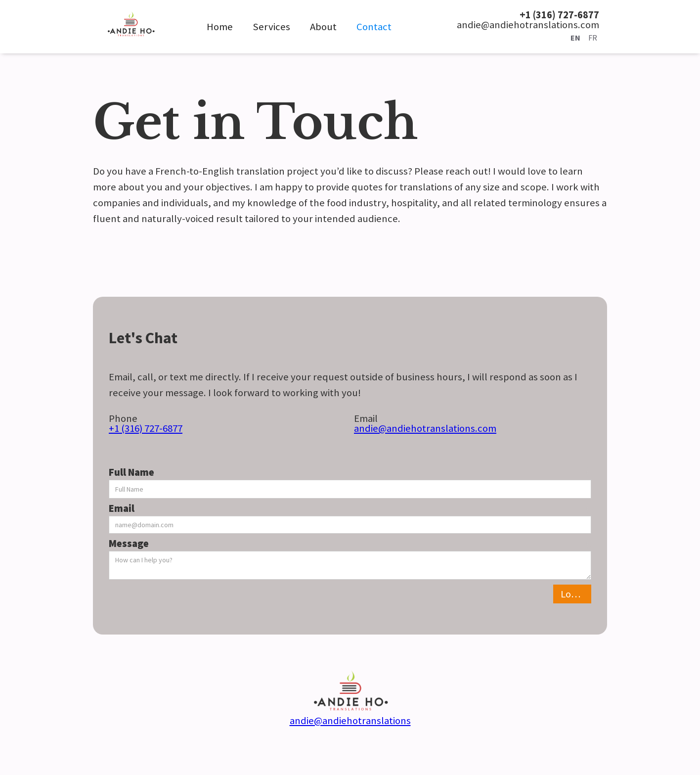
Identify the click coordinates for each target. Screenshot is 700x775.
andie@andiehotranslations (350, 721)
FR (593, 38)
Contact (374, 27)
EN (575, 38)
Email (122, 508)
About (323, 27)
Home (220, 27)
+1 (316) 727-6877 (146, 428)
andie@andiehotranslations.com (425, 428)
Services (271, 27)
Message (129, 544)
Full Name (131, 472)
